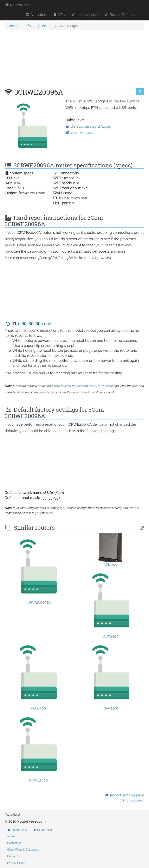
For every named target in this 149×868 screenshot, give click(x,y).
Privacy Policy (16, 863)
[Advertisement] (74, 61)
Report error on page (124, 798)
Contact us (14, 843)
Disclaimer (14, 856)
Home (13, 26)
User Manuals (79, 133)
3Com (43, 26)
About (11, 836)
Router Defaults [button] (121, 15)
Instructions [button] (85, 15)
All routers (36, 15)
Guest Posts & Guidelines (23, 850)
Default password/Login (88, 126)
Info (28, 26)
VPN (59, 15)
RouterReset (18, 5)
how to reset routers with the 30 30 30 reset (83, 386)
